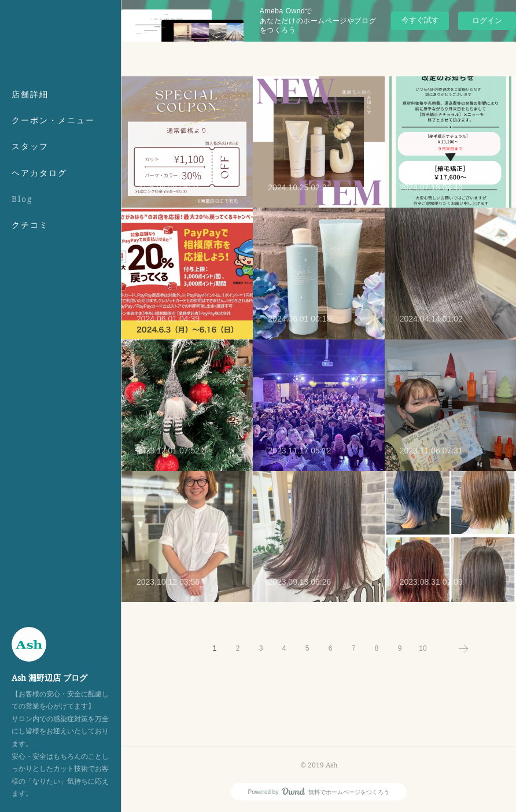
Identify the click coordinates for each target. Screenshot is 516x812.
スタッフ (30, 146)
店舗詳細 (30, 94)
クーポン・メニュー (53, 120)
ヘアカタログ (39, 173)
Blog (22, 199)
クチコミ (30, 225)
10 (423, 648)
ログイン (487, 21)
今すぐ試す (420, 20)
